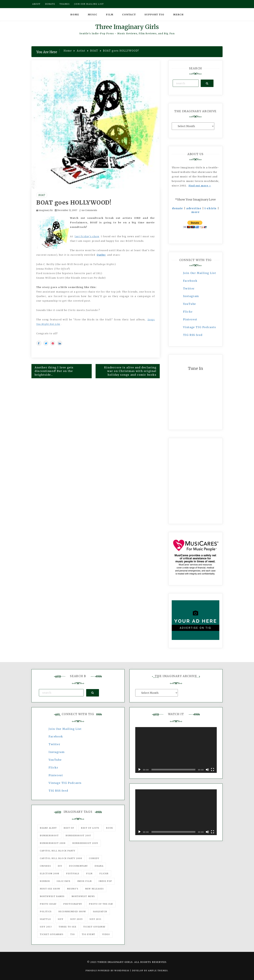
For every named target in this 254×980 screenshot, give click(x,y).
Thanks (65, 4)
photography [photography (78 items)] (73, 904)
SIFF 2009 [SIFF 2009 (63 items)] (76, 919)
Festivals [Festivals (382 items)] (73, 874)
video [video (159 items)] (106, 934)
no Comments (88, 210)
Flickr (188, 312)
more (195, 212)
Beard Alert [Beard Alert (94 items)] (48, 828)
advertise (194, 208)
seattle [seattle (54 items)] (45, 919)
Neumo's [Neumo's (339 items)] (73, 889)
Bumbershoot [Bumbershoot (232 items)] (49, 836)
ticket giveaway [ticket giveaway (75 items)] (94, 927)
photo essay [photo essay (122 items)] (48, 904)
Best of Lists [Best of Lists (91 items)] (90, 828)
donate (178, 208)
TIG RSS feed (193, 335)
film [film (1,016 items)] (89, 874)
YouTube (190, 304)
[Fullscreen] (213, 770)
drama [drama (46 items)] (99, 866)
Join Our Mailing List (200, 273)
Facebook (190, 281)
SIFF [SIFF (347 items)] (61, 919)
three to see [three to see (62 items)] (67, 927)
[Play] (139, 770)
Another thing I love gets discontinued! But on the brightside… (54, 371)
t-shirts (211, 208)
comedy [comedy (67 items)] (94, 858)
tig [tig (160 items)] (73, 934)
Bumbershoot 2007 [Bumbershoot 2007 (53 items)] (78, 836)
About (36, 4)
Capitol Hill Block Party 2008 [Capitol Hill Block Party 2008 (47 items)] (61, 858)
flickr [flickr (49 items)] (104, 874)
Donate (50, 4)
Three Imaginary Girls (127, 27)
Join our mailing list (89, 4)
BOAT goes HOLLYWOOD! (74, 203)
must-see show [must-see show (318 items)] (50, 889)
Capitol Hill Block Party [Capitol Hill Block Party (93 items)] (58, 851)
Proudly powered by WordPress (108, 971)
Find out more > (200, 186)
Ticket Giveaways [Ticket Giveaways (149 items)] (52, 934)
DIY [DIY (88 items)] (60, 866)
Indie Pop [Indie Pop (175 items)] (105, 881)
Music (93, 15)
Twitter (189, 289)
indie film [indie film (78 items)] (85, 881)
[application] (176, 750)
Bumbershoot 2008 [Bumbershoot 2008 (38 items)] (53, 843)
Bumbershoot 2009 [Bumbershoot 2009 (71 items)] (85, 843)
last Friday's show (87, 236)
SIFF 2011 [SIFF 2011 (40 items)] (95, 919)
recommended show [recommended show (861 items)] (72, 912)
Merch (178, 15)
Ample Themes (158, 971)
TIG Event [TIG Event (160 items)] (89, 934)
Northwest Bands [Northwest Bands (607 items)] (52, 896)
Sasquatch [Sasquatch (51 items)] (100, 912)
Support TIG (154, 15)
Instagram (191, 296)
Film (110, 15)
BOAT (42, 195)
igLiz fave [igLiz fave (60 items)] (63, 881)
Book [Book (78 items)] (110, 828)
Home (75, 15)
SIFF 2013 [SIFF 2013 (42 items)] (46, 927)
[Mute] (207, 770)
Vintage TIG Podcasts (200, 327)
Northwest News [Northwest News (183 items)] (83, 896)
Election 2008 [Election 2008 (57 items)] (50, 874)
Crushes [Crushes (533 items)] (45, 866)
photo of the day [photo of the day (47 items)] (101, 904)
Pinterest (190, 319)
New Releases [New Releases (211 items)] (94, 889)
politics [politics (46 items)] (46, 912)
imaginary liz (46, 210)
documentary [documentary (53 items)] (78, 866)
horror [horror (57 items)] (45, 881)
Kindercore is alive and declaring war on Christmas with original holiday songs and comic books (130, 371)
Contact (129, 15)
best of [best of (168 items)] (69, 828)
